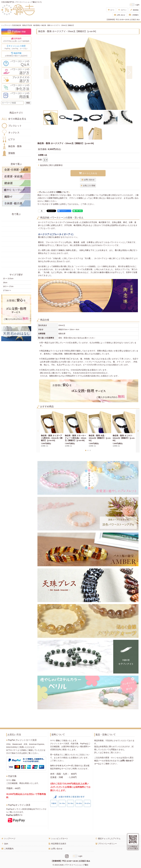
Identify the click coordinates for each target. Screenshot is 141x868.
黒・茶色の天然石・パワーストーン (16, 265)
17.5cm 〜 (7, 290)
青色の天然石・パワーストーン (16, 239)
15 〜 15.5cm (8, 279)
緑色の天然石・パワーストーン (16, 234)
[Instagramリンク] (67, 856)
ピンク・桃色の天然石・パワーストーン (16, 249)
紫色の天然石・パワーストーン (16, 254)
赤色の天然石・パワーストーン (16, 219)
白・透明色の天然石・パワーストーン (16, 260)
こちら (105, 752)
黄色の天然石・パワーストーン (16, 224)
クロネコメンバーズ (64, 766)
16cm (5, 283)
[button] (47, 72)
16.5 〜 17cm (8, 286)
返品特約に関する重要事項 (50, 165)
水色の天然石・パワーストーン (16, 244)
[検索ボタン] (28, 103)
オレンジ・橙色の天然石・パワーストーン (16, 229)
